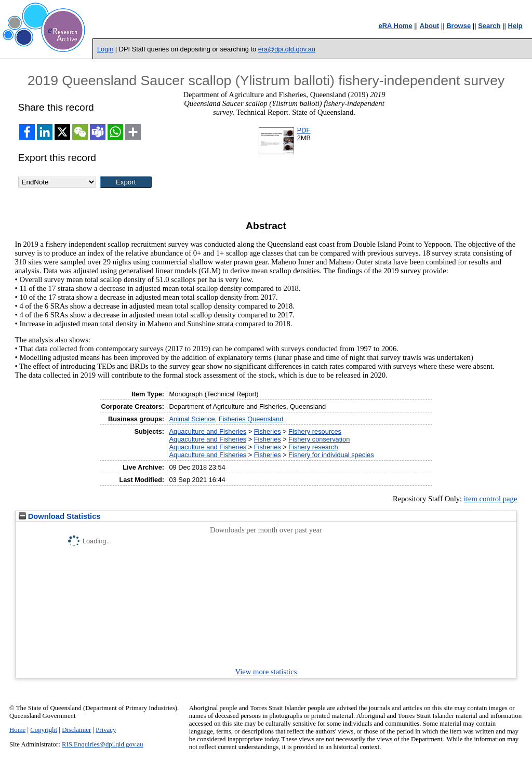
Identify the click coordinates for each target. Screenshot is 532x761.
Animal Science (192, 419)
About (430, 26)
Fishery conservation (319, 439)
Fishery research (313, 447)
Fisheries (268, 431)
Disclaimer (76, 730)
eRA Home (395, 26)
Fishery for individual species (331, 455)
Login (105, 49)
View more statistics (266, 672)
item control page (491, 499)
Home (17, 730)
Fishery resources (315, 431)
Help (515, 26)
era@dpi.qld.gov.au (287, 49)
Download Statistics (60, 516)
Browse (458, 26)
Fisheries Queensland (251, 419)
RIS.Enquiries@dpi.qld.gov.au (103, 744)
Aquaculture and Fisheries (208, 431)
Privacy (106, 730)
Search (489, 26)
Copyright (44, 730)
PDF (304, 130)
